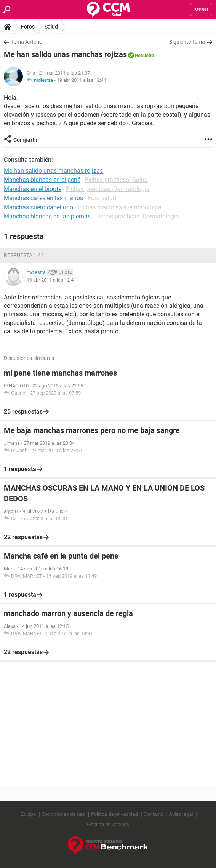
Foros (28, 27)
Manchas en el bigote (33, 189)
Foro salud (102, 198)
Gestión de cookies (108, 824)
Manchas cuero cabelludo (38, 207)
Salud (51, 27)
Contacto (154, 814)
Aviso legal (181, 814)
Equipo (28, 814)
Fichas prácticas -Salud (116, 180)
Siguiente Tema (187, 42)
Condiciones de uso (63, 814)
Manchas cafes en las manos (43, 198)
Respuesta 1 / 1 (24, 255)
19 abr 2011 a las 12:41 (82, 80)
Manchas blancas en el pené (42, 180)
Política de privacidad (114, 814)
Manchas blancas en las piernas (47, 216)
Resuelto (144, 55)
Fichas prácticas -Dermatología (108, 189)
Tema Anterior (28, 42)
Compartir (26, 140)
